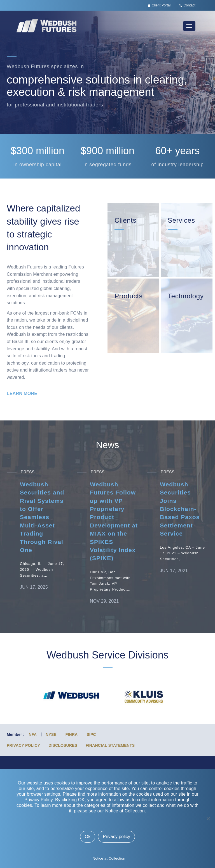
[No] (208, 819)
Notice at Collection (109, 858)
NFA (33, 734)
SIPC (91, 734)
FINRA (72, 734)
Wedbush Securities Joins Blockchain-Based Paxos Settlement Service (180, 509)
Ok (88, 837)
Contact (190, 5)
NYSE (51, 734)
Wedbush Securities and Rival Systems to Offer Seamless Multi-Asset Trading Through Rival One (42, 517)
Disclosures (63, 745)
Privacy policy (116, 837)
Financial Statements (110, 745)
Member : (16, 734)
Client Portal (161, 5)
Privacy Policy (23, 745)
